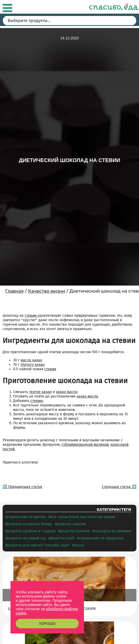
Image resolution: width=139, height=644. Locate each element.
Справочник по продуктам (101, 538)
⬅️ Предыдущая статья (22, 487)
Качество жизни (47, 291)
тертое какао (40, 392)
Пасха (79, 545)
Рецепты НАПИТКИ (75, 531)
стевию (37, 401)
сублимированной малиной (85, 445)
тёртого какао (33, 365)
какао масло (67, 392)
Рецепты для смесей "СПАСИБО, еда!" (38, 545)
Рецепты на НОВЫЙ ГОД (26, 538)
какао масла (87, 396)
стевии (31, 316)
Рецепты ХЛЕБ (62, 538)
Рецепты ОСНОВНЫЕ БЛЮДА (30, 524)
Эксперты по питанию (113, 531)
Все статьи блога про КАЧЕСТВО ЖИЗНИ (83, 517)
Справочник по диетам (26, 517)
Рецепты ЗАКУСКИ (71, 524)
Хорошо (47, 624)
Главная (14, 291)
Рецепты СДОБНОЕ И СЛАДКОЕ (31, 531)
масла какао (31, 360)
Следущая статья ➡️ (119, 487)
